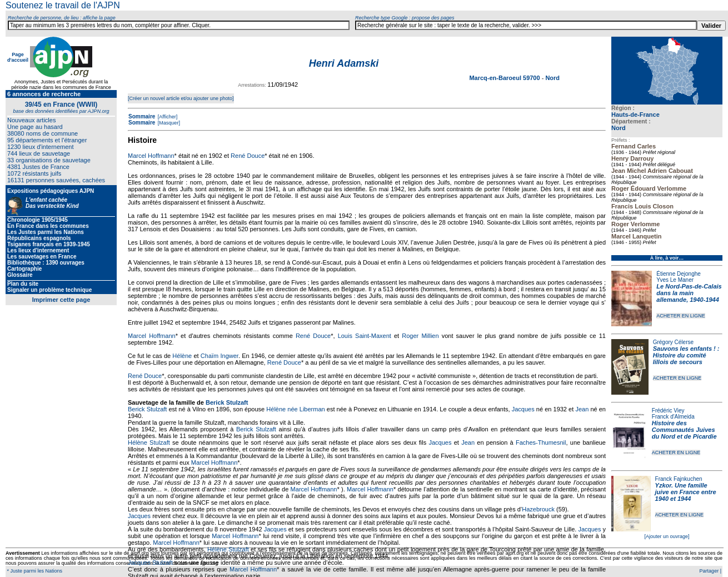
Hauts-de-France (635, 115)
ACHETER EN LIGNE (681, 316)
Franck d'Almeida (673, 417)
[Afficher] (167, 117)
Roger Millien (420, 336)
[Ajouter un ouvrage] (667, 536)
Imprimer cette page (61, 300)
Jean (582, 409)
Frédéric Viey (668, 411)
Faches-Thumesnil (541, 442)
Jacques (523, 409)
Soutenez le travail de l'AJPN (63, 5)
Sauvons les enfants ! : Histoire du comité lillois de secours (686, 355)
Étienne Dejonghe (679, 274)
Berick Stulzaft (227, 402)
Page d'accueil (18, 57)
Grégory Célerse (673, 342)
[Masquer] (168, 123)
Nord (619, 128)
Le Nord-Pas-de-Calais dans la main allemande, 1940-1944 (689, 293)
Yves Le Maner (675, 280)
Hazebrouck (538, 509)
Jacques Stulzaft (150, 563)
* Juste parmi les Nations (34, 571)
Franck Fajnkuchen (679, 479)
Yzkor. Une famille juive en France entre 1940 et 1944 (686, 492)
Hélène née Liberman (295, 409)
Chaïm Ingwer (220, 356)
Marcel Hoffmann (151, 156)
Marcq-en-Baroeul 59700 (505, 78)
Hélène (182, 356)
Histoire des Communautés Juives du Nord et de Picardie (684, 430)
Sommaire (142, 116)
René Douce (248, 156)
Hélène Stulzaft (149, 442)
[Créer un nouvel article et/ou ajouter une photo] (181, 98)
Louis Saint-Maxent (365, 336)
